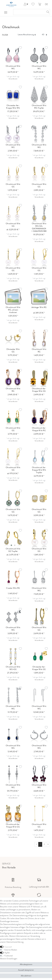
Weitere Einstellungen (9, 959)
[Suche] (47, 12)
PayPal (7, 953)
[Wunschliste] (33, 4)
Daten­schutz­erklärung (15, 942)
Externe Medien (11, 950)
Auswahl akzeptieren (26, 970)
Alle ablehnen (26, 976)
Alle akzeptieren (26, 964)
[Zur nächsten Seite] (48, 844)
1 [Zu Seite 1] (40, 844)
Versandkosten (13, 79)
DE (46, 4)
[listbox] (39, 55)
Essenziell (8, 947)
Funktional (9, 956)
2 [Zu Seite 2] (44, 844)
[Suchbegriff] (29, 12)
